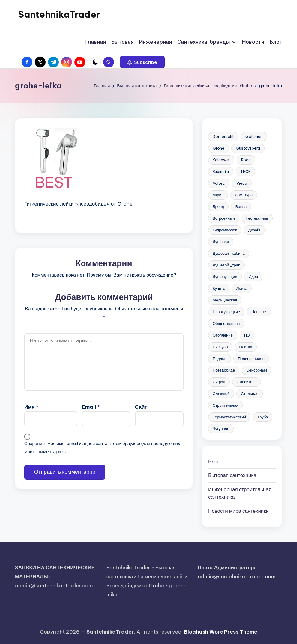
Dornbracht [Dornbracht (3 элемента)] (223, 136)
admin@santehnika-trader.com (54, 586)
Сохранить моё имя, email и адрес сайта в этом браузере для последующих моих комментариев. (102, 447)
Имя (31, 407)
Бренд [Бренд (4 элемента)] (218, 206)
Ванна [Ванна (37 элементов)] (241, 206)
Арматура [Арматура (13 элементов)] (244, 195)
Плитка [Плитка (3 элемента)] (246, 347)
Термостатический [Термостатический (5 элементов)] (229, 417)
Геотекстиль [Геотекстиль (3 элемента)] (257, 218)
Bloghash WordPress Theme (221, 632)
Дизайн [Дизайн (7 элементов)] (255, 230)
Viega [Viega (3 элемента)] (242, 183)
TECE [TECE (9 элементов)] (246, 171)
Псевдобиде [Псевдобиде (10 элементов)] (224, 370)
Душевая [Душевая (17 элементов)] (221, 242)
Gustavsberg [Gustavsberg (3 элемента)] (248, 148)
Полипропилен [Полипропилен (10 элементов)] (251, 358)
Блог (214, 461)
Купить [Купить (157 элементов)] (219, 288)
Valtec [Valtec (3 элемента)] (219, 183)
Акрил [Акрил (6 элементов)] (218, 195)
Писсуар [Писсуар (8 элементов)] (220, 347)
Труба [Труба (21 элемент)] (263, 417)
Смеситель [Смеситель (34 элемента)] (247, 382)
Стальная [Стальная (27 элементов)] (250, 393)
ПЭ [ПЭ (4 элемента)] (247, 335)
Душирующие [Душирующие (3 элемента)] (225, 277)
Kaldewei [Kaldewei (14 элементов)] (221, 160)
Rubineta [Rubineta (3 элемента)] (221, 171)
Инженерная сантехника (240, 493)
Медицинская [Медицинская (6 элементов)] (225, 300)
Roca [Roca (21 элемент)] (246, 160)
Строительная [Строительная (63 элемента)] (225, 405)
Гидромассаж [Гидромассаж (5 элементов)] (225, 230)
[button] (142, 62)
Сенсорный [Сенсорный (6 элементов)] (257, 370)
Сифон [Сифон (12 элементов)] (219, 382)
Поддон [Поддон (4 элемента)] (220, 358)
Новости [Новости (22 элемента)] (259, 312)
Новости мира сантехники (238, 511)
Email (91, 407)
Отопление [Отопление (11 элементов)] (223, 335)
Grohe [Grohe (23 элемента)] (219, 148)
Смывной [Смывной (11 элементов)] (221, 393)
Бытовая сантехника (232, 475)
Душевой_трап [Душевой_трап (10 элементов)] (226, 265)
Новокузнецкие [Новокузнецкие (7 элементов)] (226, 312)
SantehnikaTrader (59, 14)
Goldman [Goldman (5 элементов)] (254, 136)
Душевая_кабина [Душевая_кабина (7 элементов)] (229, 253)
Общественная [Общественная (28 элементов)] (226, 323)
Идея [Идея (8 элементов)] (253, 277)
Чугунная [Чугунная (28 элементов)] (221, 429)
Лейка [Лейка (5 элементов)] (242, 288)
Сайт (141, 407)
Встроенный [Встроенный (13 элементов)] (224, 218)
